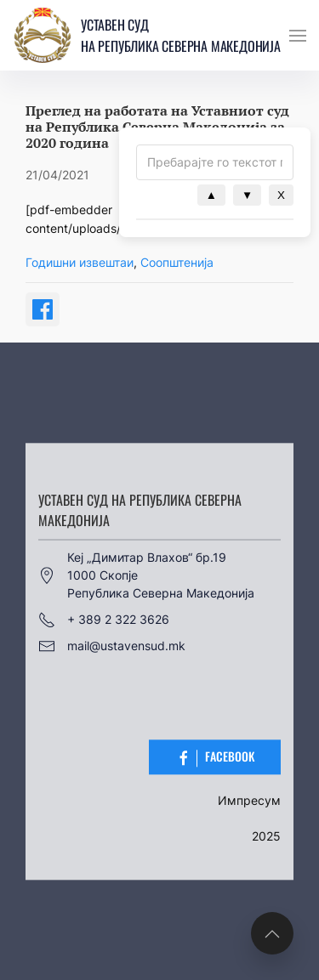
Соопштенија (177, 262)
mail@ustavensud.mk (112, 646)
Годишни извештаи (80, 262)
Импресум (249, 800)
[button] (298, 36)
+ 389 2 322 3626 (104, 620)
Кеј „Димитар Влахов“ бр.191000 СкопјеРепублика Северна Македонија (146, 575)
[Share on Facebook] (43, 309)
